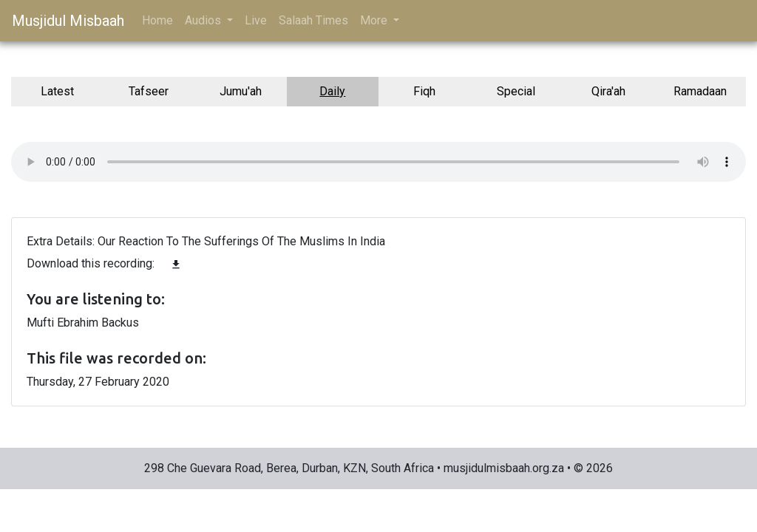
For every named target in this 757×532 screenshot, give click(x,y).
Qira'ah (608, 91)
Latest (57, 91)
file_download (176, 265)
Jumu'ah (241, 91)
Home (157, 20)
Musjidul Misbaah (68, 21)
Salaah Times (313, 20)
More (375, 20)
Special (516, 91)
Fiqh (424, 91)
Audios (204, 20)
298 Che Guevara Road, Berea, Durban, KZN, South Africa (289, 468)
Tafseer (149, 91)
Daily (332, 91)
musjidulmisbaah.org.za (504, 468)
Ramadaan (700, 91)
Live (256, 20)
